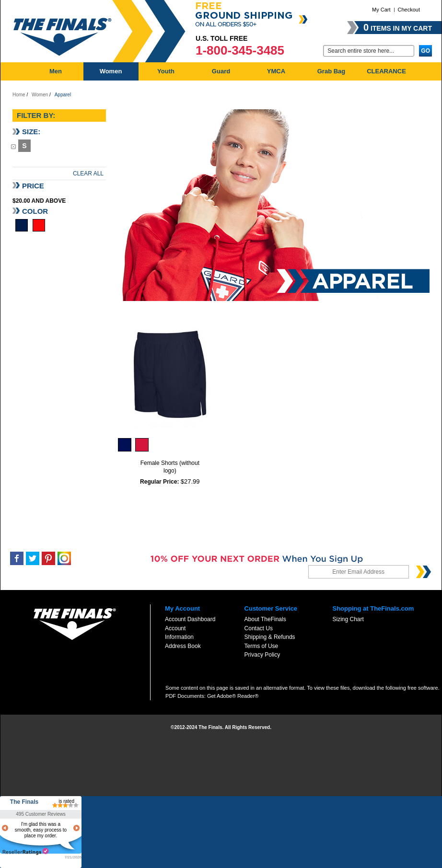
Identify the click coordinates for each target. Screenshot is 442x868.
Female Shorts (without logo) (170, 467)
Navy (22, 225)
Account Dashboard (190, 619)
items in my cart (398, 27)
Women (40, 95)
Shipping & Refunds (270, 637)
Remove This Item (13, 146)
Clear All (88, 174)
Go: (317, 50)
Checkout (409, 10)
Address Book (183, 646)
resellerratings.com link (26, 851)
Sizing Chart (348, 619)
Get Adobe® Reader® (233, 696)
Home (19, 95)
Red (39, 225)
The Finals (24, 802)
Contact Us (259, 628)
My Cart (381, 10)
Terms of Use (262, 646)
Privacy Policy (262, 655)
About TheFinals (265, 619)
